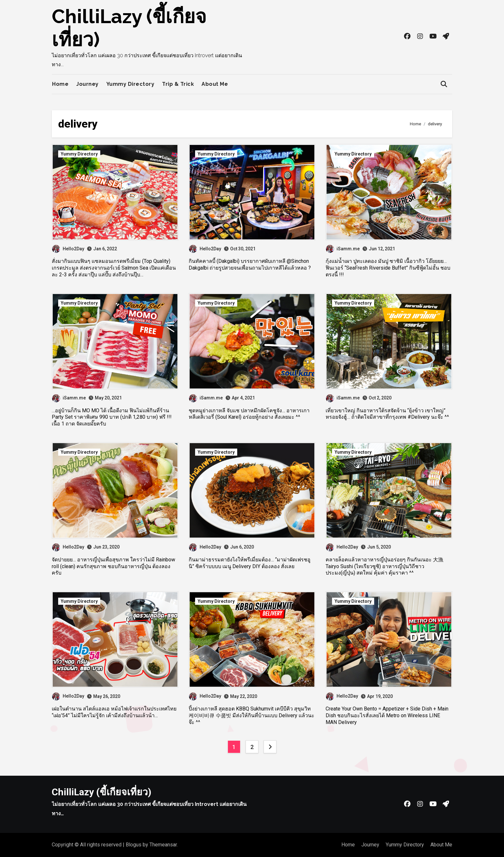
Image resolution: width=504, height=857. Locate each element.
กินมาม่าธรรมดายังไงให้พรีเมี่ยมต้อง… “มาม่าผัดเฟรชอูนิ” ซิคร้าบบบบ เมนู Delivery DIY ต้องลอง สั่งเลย (250, 563)
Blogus (134, 845)
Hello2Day (68, 249)
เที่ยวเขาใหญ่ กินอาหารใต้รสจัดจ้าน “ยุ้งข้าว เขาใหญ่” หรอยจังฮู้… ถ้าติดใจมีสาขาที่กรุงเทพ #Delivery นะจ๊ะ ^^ (387, 414)
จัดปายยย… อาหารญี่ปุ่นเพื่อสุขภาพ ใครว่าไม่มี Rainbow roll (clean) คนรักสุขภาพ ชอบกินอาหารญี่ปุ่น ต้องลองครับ (113, 566)
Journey (87, 84)
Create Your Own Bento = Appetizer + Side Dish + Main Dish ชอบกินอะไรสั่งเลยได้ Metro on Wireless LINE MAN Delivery (387, 715)
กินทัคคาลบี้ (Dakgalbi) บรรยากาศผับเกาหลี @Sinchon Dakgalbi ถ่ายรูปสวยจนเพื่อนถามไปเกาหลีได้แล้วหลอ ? (250, 264)
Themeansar (163, 845)
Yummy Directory (130, 84)
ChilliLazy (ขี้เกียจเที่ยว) (102, 792)
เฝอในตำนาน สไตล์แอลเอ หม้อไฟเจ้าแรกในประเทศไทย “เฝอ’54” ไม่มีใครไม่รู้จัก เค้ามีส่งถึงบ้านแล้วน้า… (114, 712)
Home (60, 84)
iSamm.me (343, 249)
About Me (215, 84)
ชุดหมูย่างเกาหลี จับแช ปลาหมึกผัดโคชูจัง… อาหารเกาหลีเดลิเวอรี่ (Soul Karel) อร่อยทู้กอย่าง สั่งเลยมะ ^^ (249, 414)
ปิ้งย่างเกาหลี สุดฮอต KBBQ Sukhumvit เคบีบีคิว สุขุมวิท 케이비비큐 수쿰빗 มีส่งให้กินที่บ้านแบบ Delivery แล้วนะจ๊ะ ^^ (252, 715)
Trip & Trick (178, 84)
